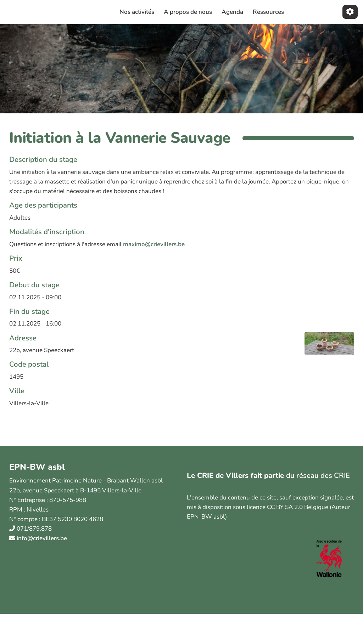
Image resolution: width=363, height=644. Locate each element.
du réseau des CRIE (318, 475)
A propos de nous (188, 12)
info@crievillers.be (42, 538)
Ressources (268, 12)
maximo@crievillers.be (154, 244)
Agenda (232, 12)
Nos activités (137, 12)
